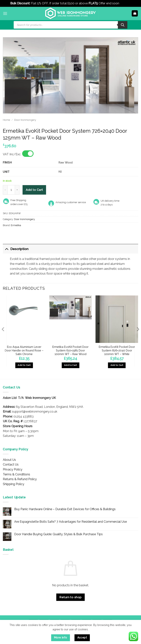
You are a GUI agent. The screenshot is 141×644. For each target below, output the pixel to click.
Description (16, 249)
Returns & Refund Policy (20, 479)
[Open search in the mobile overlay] (70, 25)
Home (6, 120)
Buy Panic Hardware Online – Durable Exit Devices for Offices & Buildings (65, 509)
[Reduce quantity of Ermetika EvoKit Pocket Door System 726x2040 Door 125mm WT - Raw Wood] (5, 190)
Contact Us (11, 464)
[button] (5, 13)
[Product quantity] (11, 190)
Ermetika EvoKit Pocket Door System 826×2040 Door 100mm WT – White (117, 350)
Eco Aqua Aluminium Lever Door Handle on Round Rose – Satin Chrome (24, 350)
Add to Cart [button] (24, 365)
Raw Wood (66, 162)
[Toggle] (7, 249)
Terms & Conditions (16, 474)
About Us (9, 460)
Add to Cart (34, 190)
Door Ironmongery (25, 120)
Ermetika (16, 225)
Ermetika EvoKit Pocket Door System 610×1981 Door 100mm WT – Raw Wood (70, 350)
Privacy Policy (13, 469)
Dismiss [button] (125, 3)
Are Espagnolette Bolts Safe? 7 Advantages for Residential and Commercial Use (70, 522)
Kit (60, 172)
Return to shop (70, 597)
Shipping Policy (14, 484)
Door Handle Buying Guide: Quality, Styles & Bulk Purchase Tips (58, 534)
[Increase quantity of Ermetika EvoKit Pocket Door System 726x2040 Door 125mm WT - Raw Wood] (17, 190)
